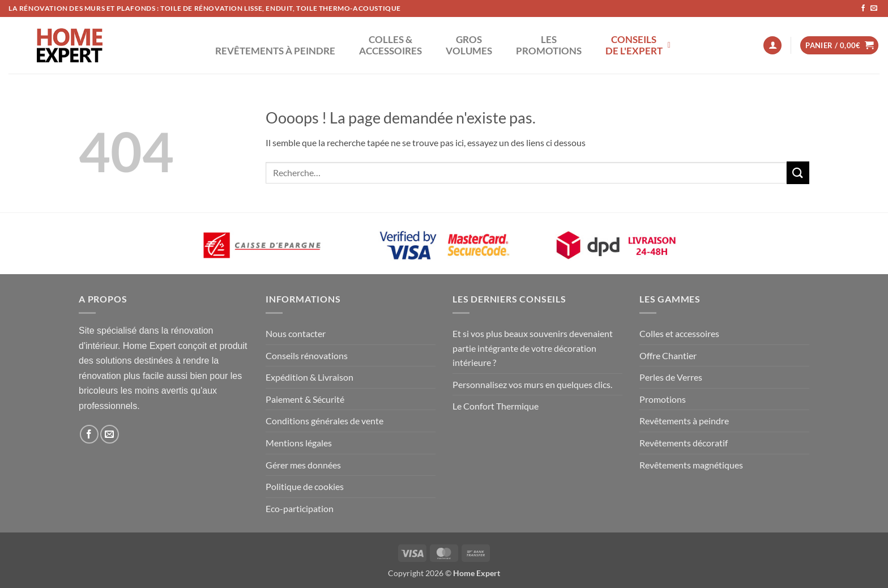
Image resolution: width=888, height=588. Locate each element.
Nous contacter (296, 333)
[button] (772, 46)
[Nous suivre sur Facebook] (863, 8)
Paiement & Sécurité (305, 399)
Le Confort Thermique (496, 406)
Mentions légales (299, 443)
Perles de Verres (671, 377)
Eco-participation (300, 508)
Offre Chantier (668, 355)
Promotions (663, 399)
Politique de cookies (305, 486)
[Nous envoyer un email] (874, 8)
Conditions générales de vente (325, 421)
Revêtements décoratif (684, 443)
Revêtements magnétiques (691, 465)
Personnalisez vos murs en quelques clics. (532, 384)
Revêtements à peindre (684, 421)
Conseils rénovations (307, 355)
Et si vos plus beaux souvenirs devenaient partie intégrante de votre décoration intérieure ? (533, 348)
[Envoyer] (798, 172)
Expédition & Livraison (309, 377)
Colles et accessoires (679, 333)
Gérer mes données (303, 465)
